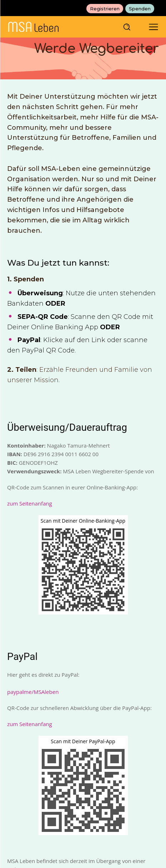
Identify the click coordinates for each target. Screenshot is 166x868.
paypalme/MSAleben (33, 692)
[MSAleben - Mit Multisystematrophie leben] (61, 27)
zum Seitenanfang (30, 503)
